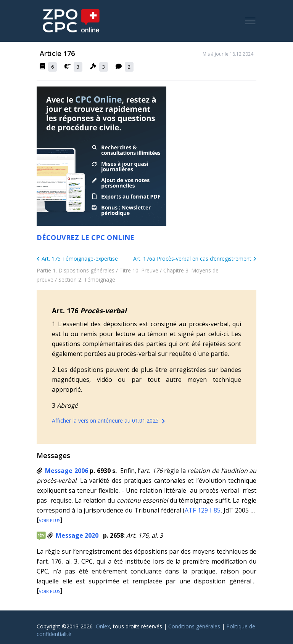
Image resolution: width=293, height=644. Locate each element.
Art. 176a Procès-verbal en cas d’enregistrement (195, 259)
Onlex (103, 626)
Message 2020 (77, 535)
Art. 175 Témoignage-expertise (77, 259)
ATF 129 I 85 (202, 510)
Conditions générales (194, 626)
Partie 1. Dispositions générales (76, 270)
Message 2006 (67, 471)
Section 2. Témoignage (87, 280)
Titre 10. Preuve (139, 270)
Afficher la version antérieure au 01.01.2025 (110, 421)
